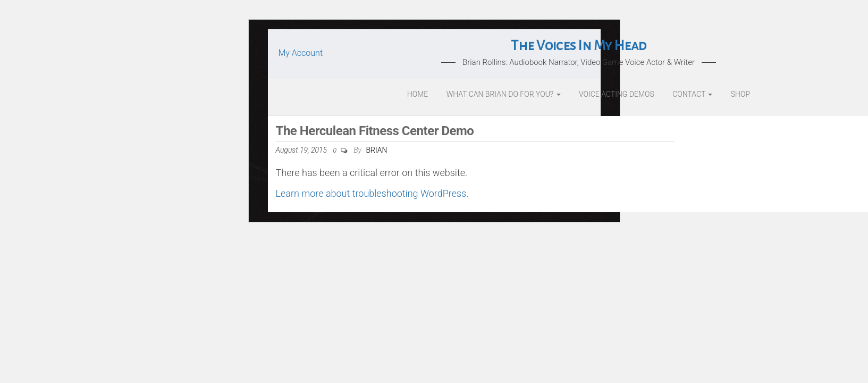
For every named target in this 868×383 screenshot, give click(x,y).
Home (418, 94)
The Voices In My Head (578, 46)
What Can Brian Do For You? (504, 94)
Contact (692, 94)
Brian (376, 150)
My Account (301, 53)
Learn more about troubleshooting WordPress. (372, 193)
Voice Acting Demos (617, 94)
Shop (740, 94)
